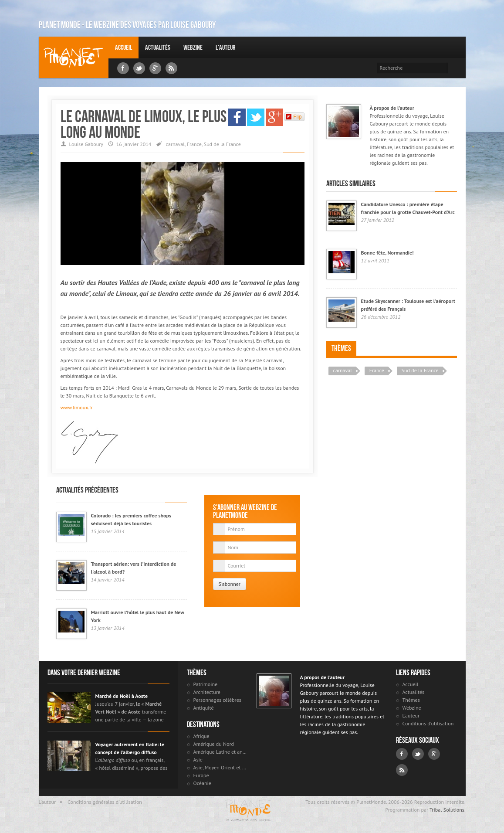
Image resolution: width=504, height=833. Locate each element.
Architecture (207, 692)
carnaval (175, 144)
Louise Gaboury (74, 57)
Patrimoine (206, 684)
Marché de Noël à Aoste (122, 696)
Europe (201, 775)
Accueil (123, 47)
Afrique (201, 736)
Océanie (202, 783)
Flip (294, 117)
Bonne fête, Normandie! (387, 253)
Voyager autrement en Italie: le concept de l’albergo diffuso (130, 748)
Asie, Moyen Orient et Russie (221, 767)
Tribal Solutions (447, 810)
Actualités (158, 47)
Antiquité (204, 708)
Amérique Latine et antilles (221, 752)
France (194, 144)
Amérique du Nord (214, 744)
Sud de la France (222, 144)
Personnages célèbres (217, 700)
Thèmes (341, 348)
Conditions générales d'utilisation (105, 802)
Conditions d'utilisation (428, 723)
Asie (198, 760)
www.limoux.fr (77, 407)
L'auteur (225, 47)
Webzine (193, 47)
